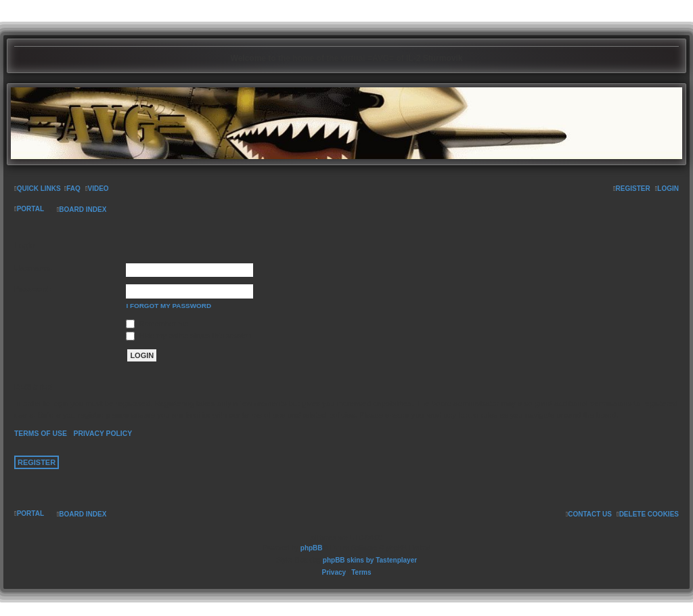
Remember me (157, 324)
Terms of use (41, 434)
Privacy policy (103, 434)
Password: (33, 289)
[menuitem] (72, 189)
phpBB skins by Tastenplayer (370, 560)
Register (37, 462)
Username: (33, 268)
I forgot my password (169, 306)
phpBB (312, 548)
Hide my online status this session (188, 336)
